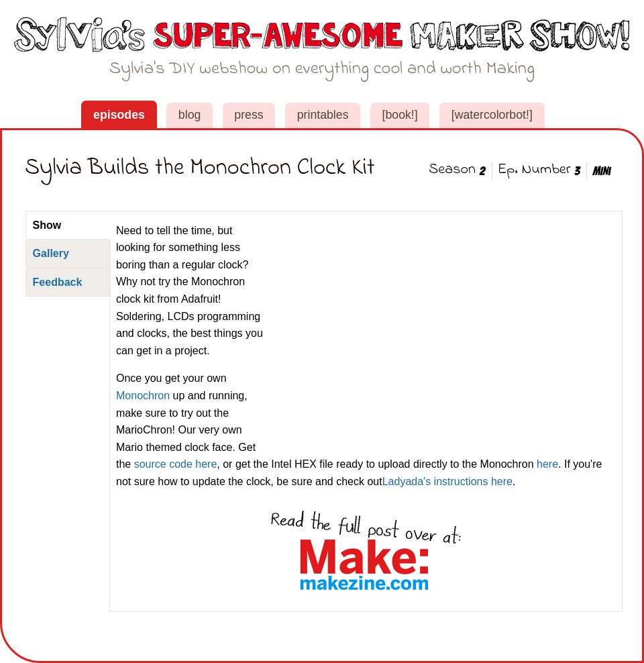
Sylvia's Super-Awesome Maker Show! (322, 52)
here (547, 464)
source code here (176, 464)
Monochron (143, 396)
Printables (323, 115)
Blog (190, 115)
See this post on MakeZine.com (366, 551)
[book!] (400, 115)
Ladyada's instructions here (447, 481)
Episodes (119, 115)
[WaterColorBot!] (492, 115)
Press (249, 115)
